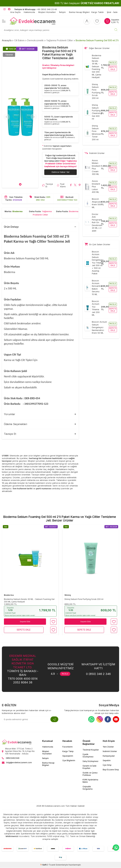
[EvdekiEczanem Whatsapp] (116, 848)
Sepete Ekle (25, 622)
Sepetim (107, 761)
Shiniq (68, 595)
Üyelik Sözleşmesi (88, 756)
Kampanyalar (109, 756)
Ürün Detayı (11, 227)
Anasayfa (7, 40)
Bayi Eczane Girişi (111, 770)
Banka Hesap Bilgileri (79, 12)
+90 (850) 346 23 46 (36, 9)
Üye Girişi (107, 765)
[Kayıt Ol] (54, 719)
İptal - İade (112, 12)
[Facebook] (108, 719)
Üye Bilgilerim (69, 761)
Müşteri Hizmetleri (47, 12)
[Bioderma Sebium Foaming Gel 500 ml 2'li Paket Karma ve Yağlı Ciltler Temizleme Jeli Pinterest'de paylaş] (80, 186)
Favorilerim (68, 747)
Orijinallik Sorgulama (88, 788)
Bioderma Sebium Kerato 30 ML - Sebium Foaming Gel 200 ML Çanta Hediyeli (29, 601)
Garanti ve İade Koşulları (89, 767)
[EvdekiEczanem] (33, 21)
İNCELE (65, 674)
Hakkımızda (29, 12)
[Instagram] (100, 719)
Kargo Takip (68, 751)
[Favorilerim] (97, 21)
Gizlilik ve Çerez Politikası (90, 774)
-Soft (43, 865)
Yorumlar (10, 414)
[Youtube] (116, 719)
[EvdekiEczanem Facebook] (9, 9)
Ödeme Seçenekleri (16, 424)
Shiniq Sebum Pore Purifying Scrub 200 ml (84, 599)
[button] (20, 185)
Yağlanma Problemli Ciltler (60, 40)
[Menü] (4, 21)
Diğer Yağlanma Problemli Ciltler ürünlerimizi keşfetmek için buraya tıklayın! (61, 164)
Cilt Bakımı (19, 40)
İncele (113, 63)
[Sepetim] (112, 21)
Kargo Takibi (98, 12)
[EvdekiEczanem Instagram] (4, 9)
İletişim (62, 12)
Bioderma (17, 211)
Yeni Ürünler (108, 747)
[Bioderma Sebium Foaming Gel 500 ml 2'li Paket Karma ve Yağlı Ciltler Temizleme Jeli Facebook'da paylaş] (71, 186)
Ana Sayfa (15, 12)
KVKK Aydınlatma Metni (90, 781)
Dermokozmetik (35, 40)
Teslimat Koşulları (91, 750)
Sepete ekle (113, 68)
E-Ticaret (51, 865)
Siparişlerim (68, 756)
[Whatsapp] (91, 719)
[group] (20, 117)
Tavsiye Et (48, 185)
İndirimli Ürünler (110, 751)
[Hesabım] (87, 21)
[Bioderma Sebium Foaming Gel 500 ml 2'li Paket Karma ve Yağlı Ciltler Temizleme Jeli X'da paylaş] (75, 186)
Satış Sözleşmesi (90, 761)
